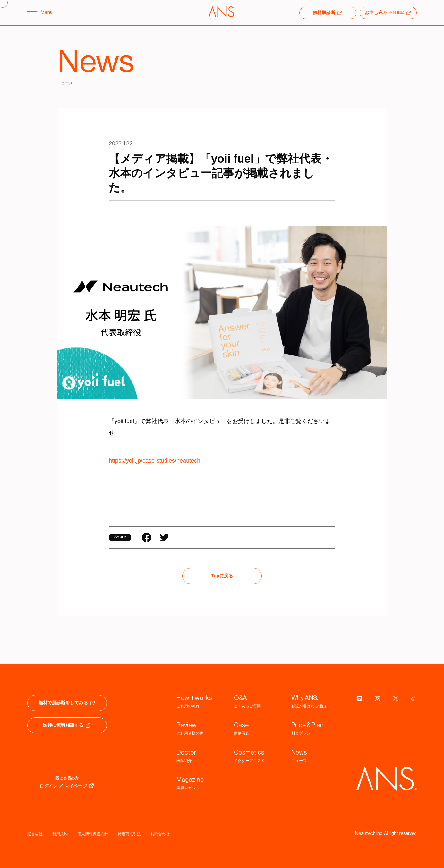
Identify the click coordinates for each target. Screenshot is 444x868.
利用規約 (60, 834)
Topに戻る (222, 576)
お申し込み (388, 13)
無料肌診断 (328, 13)
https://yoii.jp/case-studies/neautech (154, 461)
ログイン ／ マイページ (67, 786)
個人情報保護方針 (93, 834)
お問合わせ (160, 834)
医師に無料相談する (67, 725)
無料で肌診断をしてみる (67, 703)
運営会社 (35, 834)
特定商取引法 (129, 834)
